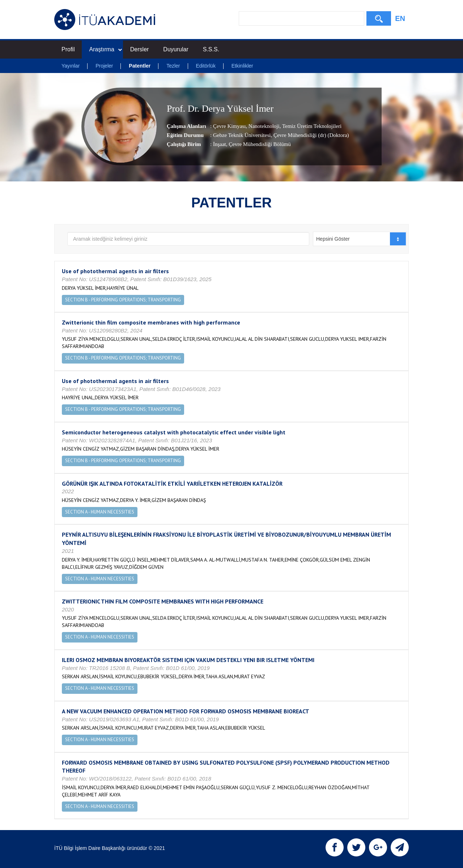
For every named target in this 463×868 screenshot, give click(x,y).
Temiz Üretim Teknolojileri (311, 126)
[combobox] (360, 239)
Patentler (140, 66)
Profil (68, 49)
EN (400, 18)
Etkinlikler (242, 66)
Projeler (104, 66)
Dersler (140, 49)
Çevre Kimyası (229, 126)
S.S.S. (211, 49)
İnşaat (220, 144)
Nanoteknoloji (263, 126)
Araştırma (105, 49)
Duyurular (176, 49)
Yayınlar (71, 66)
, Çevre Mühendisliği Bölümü (258, 144)
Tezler (173, 66)
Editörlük (205, 66)
